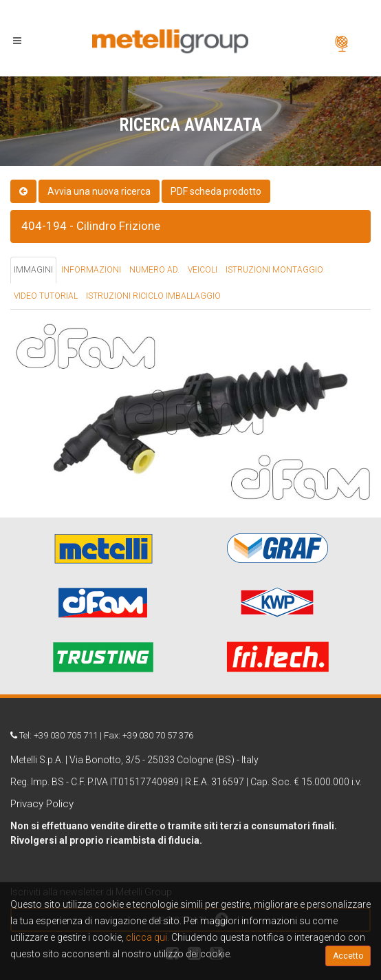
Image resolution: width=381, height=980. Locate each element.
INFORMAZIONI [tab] (91, 270)
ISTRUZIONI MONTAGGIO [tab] (274, 270)
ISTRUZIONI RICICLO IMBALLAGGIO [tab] (153, 296)
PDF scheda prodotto (216, 191)
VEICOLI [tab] (203, 270)
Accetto (348, 956)
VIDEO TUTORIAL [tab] (46, 296)
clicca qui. (148, 937)
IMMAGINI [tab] (33, 270)
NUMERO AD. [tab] (154, 270)
